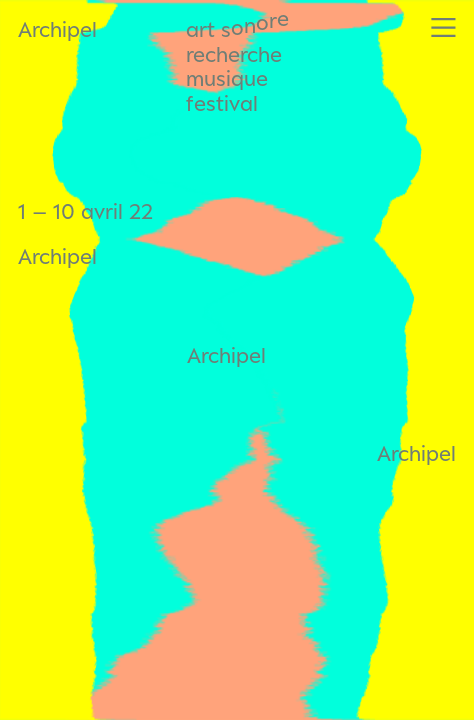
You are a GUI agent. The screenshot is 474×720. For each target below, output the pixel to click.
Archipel (57, 29)
